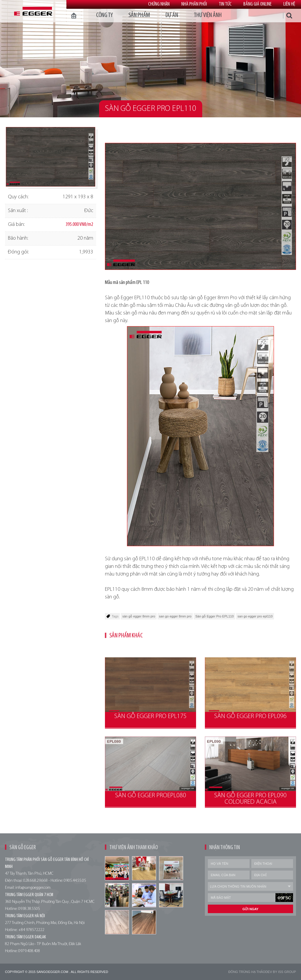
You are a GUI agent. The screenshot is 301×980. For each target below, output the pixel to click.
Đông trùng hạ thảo (247, 972)
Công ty (104, 15)
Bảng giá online (257, 4)
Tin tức (225, 4)
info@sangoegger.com (33, 888)
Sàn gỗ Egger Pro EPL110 (214, 616)
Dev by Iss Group (281, 972)
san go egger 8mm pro (175, 616)
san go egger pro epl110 (255, 616)
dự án (172, 15)
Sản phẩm (139, 15)
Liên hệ (289, 4)
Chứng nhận (159, 4)
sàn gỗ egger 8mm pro (139, 616)
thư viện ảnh (208, 15)
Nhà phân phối (194, 4)
